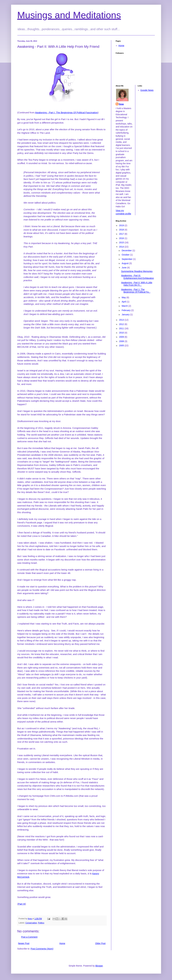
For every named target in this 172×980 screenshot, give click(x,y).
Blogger (99, 966)
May (124, 297)
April (124, 302)
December (127, 250)
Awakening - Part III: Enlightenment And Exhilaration (137, 277)
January (126, 315)
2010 (122, 333)
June (124, 268)
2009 (122, 337)
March (125, 306)
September (127, 259)
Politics (41, 923)
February (126, 310)
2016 (122, 238)
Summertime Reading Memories (137, 271)
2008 (122, 341)
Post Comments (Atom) (42, 949)
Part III (22, 904)
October (126, 255)
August (125, 263)
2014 (122, 247)
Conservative (31, 923)
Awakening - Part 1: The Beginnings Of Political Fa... (136, 291)
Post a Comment (29, 937)
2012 (122, 324)
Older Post (100, 943)
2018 (122, 230)
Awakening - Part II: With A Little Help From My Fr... (137, 284)
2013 (122, 320)
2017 (122, 234)
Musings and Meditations (69, 15)
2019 (122, 225)
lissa (121, 104)
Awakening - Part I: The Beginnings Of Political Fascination (66, 112)
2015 (122, 242)
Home (62, 943)
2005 (122, 346)
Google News (147, 90)
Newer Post (24, 943)
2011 (122, 328)
